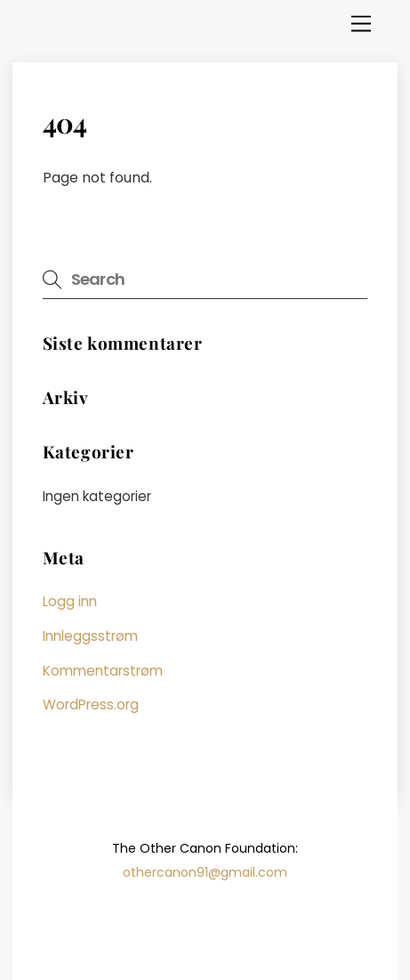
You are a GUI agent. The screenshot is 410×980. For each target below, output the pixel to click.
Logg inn (70, 601)
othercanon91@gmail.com (205, 872)
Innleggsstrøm (90, 636)
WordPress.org (91, 705)
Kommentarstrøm (103, 671)
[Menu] (361, 24)
